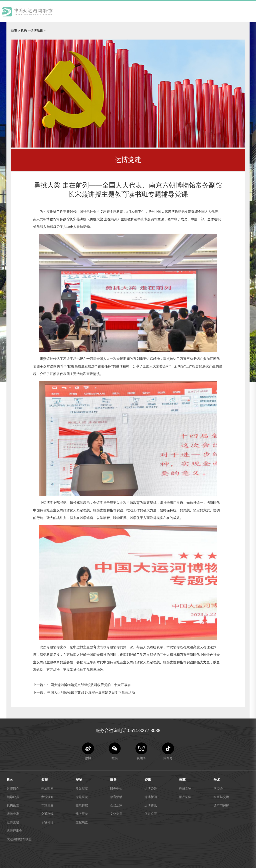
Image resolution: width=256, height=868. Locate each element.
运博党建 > (38, 31)
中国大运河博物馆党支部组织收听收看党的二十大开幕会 (89, 685)
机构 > (26, 31)
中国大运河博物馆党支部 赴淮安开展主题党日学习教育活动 (91, 692)
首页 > (16, 31)
